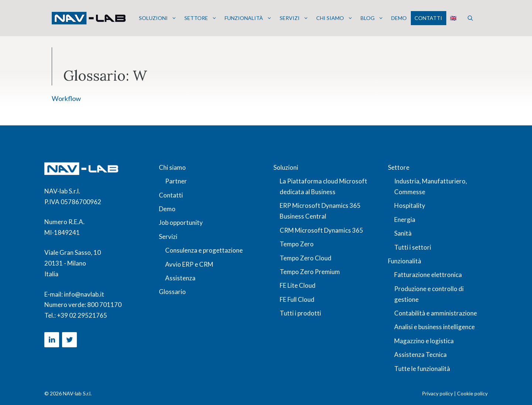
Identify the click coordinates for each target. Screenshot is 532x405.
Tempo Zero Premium (310, 272)
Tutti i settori (413, 247)
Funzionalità (248, 18)
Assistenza (180, 278)
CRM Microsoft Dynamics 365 (321, 230)
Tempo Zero (297, 244)
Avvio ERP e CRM (189, 264)
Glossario (172, 292)
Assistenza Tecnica (420, 355)
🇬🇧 (453, 18)
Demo (399, 18)
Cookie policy (472, 393)
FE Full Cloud (297, 299)
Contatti (428, 18)
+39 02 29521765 (82, 315)
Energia (405, 220)
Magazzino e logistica (424, 341)
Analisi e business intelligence (434, 327)
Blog (372, 18)
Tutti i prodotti (300, 313)
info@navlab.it (84, 294)
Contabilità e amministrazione (436, 313)
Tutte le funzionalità (422, 369)
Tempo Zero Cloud (306, 258)
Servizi (294, 18)
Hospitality (410, 205)
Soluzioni (158, 18)
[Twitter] (69, 340)
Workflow (66, 98)
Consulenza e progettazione (204, 250)
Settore (201, 18)
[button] (470, 18)
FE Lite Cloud (298, 285)
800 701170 (104, 305)
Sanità (403, 233)
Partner (176, 181)
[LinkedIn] (52, 340)
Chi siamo (335, 18)
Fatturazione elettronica (428, 275)
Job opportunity (181, 222)
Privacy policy (437, 393)
